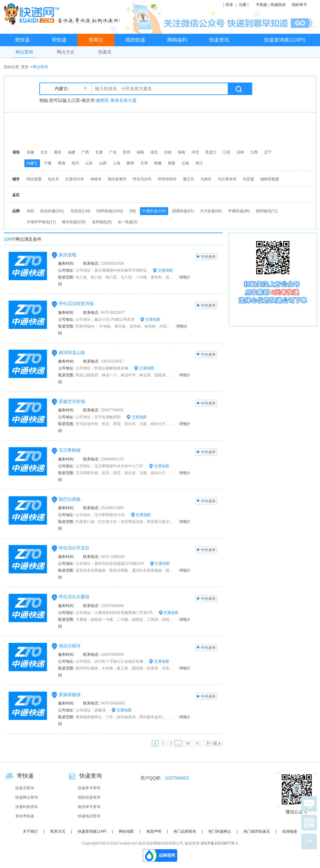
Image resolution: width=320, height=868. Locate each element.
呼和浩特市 (167, 179)
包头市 (53, 179)
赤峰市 (96, 179)
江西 (254, 152)
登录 (229, 5)
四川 (75, 163)
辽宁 (268, 152)
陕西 (130, 163)
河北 (195, 152)
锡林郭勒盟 (270, 179)
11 (197, 743)
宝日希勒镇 (70, 450)
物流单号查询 (89, 807)
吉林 (240, 152)
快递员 (105, 52)
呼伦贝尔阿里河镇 (76, 304)
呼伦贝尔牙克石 (74, 548)
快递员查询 (25, 788)
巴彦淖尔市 (75, 179)
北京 (44, 152)
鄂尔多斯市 (117, 179)
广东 (113, 152)
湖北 (154, 152)
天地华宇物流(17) (41, 222)
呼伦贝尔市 (142, 179)
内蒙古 (32, 163)
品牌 (16, 211)
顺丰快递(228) (74, 222)
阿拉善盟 (34, 179)
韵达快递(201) (52, 211)
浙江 (199, 163)
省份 (16, 152)
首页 (25, 67)
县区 (16, 195)
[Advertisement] (162, 130)
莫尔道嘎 (67, 255)
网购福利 (177, 40)
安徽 (30, 152)
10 (187, 743)
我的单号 (299, 5)
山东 (89, 163)
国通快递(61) (183, 211)
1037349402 (177, 778)
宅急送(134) (80, 211)
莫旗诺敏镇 (70, 695)
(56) (133, 211)
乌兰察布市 (227, 179)
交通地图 (163, 270)
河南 (168, 152)
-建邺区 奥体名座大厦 (116, 100)
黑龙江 (211, 152)
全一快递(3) (128, 222)
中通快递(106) (154, 211)
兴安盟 (248, 179)
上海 (117, 163)
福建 (72, 152)
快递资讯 (219, 40)
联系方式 (58, 831)
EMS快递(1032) (110, 211)
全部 (30, 211)
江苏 (227, 152)
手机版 (262, 5)
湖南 (140, 152)
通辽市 (188, 179)
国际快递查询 (89, 797)
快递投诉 (278, 5)
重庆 (58, 152)
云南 (185, 163)
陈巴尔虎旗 (70, 499)
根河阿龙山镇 (72, 353)
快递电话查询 (89, 816)
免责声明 (154, 831)
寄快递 (59, 40)
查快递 (22, 40)
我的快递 (135, 40)
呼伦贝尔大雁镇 (74, 597)
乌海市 (206, 179)
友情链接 (290, 831)
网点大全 (66, 52)
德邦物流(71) (267, 211)
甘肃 (99, 152)
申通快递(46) (239, 211)
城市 (16, 179)
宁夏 (48, 163)
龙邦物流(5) (102, 222)
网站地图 (126, 831)
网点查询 (24, 52)
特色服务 (206, 257)
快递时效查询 (27, 807)
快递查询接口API (92, 831)
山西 (103, 163)
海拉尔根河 (70, 646)
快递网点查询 (27, 797)
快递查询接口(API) (285, 40)
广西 (85, 152)
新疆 (172, 163)
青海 (62, 163)
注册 (242, 5)
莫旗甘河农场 (72, 401)
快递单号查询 (89, 788)
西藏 (158, 163)
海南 (182, 152)
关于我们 (30, 831)
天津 (144, 163)
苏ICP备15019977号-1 (219, 843)
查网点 (96, 40)
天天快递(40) (211, 211)
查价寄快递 (25, 816)
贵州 (127, 152)
